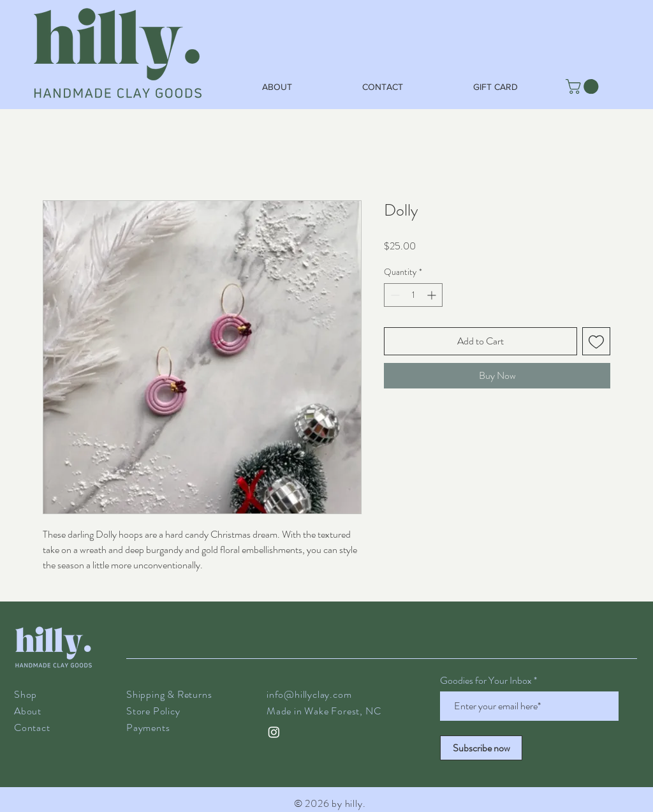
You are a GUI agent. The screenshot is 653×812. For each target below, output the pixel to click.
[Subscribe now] (481, 748)
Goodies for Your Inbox (486, 681)
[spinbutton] (413, 295)
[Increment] (433, 295)
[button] (584, 86)
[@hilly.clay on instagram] (274, 732)
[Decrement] (394, 295)
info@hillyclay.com (309, 694)
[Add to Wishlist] (596, 341)
